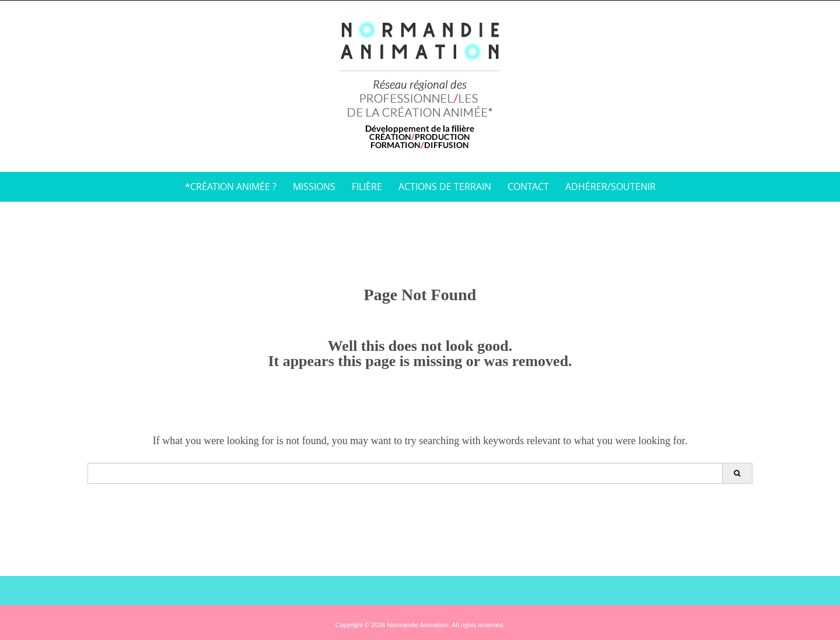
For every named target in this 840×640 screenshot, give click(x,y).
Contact (528, 187)
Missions (314, 187)
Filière (367, 187)
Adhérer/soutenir (610, 187)
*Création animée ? (231, 187)
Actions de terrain (445, 187)
